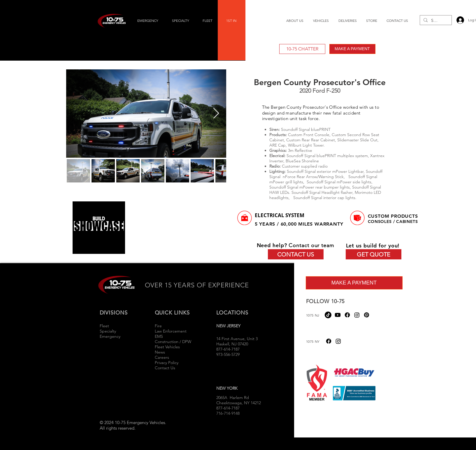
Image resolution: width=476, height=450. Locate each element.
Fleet (104, 326)
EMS (159, 336)
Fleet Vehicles (167, 347)
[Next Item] (216, 114)
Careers (162, 357)
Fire (159, 326)
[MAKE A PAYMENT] (352, 49)
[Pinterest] (367, 315)
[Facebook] (347, 315)
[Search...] (435, 21)
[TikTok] (328, 315)
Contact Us (165, 368)
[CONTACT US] (296, 254)
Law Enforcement (171, 331)
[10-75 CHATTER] (302, 49)
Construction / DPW (173, 342)
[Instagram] (357, 315)
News (160, 352)
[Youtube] (338, 315)
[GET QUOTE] (374, 254)
